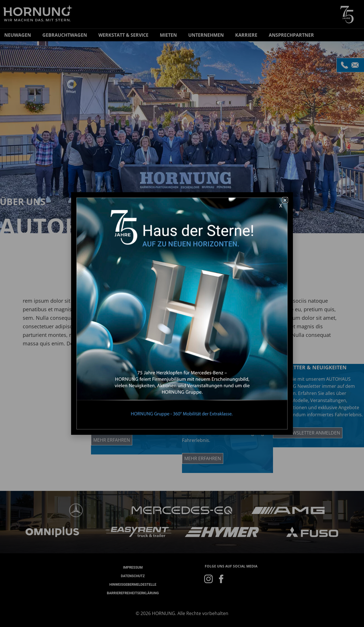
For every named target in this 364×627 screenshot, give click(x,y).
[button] (285, 200)
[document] (182, 313)
